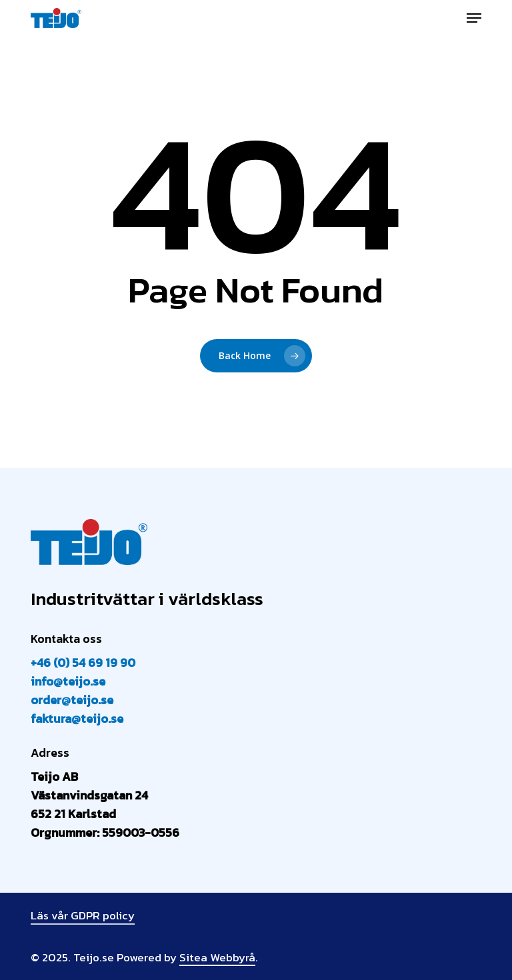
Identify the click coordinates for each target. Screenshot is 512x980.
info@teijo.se (68, 681)
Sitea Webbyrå (217, 957)
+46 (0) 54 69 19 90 (83, 663)
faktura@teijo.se (77, 719)
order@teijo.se (72, 700)
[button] (474, 18)
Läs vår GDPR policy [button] (83, 915)
